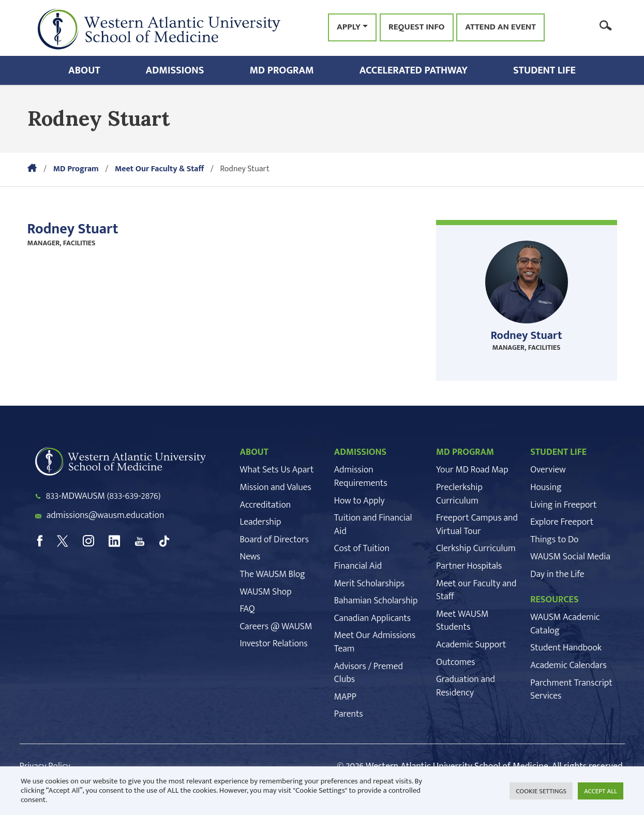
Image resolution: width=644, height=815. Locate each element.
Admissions (175, 70)
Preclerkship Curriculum (459, 494)
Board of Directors (274, 540)
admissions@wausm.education (106, 515)
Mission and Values (276, 487)
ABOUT (254, 452)
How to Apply (360, 501)
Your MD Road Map (472, 470)
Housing (546, 487)
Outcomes (455, 662)
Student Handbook (566, 648)
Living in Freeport (563, 505)
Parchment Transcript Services (571, 690)
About (84, 70)
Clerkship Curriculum (476, 549)
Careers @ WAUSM (276, 627)
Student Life (544, 70)
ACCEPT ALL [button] (601, 791)
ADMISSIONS (361, 452)
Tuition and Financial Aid (373, 525)
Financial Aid (358, 566)
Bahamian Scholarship (376, 601)
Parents (349, 714)
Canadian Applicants (372, 618)
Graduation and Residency (466, 686)
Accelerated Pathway (414, 70)
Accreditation (266, 505)
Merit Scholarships (369, 584)
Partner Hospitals (469, 566)
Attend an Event (500, 27)
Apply (349, 27)
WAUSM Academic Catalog (565, 624)
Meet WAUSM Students (462, 621)
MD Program (281, 70)
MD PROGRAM (465, 452)
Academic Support (471, 645)
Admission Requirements (361, 477)
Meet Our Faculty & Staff (159, 169)
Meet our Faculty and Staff (476, 590)
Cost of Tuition (362, 549)
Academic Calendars (568, 665)
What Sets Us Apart (277, 470)
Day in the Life (557, 574)
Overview (548, 470)
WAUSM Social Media (570, 557)
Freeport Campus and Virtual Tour (477, 525)
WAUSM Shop (266, 592)
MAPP (345, 697)
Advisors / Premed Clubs (369, 673)
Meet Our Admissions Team (375, 642)
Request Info (416, 27)
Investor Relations (274, 644)
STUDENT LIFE (558, 452)
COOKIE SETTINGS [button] (541, 791)
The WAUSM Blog (273, 574)
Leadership (261, 522)
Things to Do (554, 540)
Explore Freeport (562, 522)
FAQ (248, 609)
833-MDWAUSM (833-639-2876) (103, 496)
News (250, 557)
